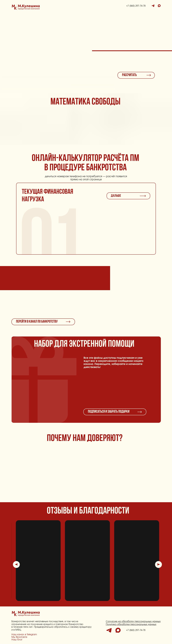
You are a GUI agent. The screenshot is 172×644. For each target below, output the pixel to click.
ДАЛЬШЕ (116, 196)
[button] (16, 564)
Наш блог (17, 640)
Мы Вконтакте (19, 637)
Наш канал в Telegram (24, 635)
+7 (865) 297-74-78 (136, 6)
